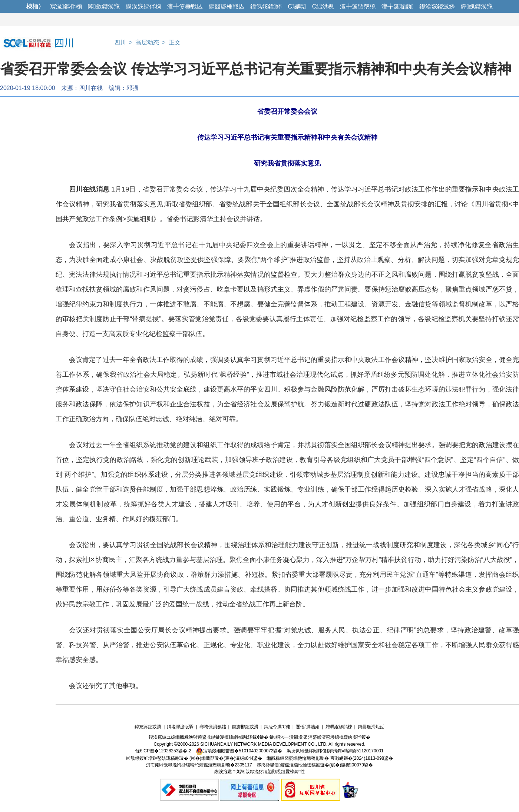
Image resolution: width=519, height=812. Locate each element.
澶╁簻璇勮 (397, 6)
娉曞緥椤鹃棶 (339, 727)
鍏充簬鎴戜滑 (148, 727)
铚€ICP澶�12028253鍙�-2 (163, 751)
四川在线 (91, 88)
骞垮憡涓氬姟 (213, 727)
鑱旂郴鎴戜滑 (245, 727)
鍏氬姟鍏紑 (266, 6)
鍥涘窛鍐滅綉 (437, 6)
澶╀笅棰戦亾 (185, 6)
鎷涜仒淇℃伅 (277, 727)
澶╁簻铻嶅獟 (358, 6)
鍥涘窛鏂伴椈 (143, 6)
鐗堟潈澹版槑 (180, 727)
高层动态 (147, 42)
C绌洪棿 (323, 6)
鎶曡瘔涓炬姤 (371, 727)
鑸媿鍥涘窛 (477, 6)
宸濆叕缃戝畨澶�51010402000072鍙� (239, 751)
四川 (120, 42)
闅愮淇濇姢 (308, 727)
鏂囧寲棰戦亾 (227, 6)
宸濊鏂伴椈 (66, 6)
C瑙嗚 (297, 6)
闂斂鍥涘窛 (104, 6)
